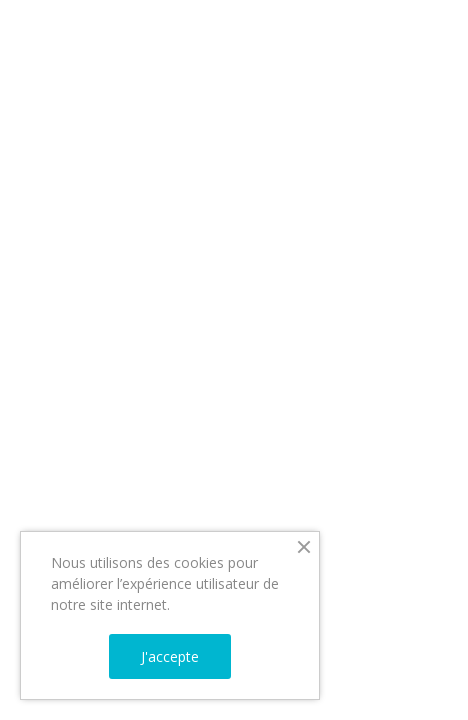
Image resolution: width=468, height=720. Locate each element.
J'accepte (170, 656)
